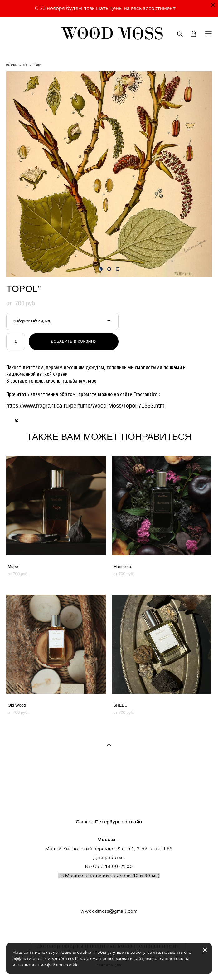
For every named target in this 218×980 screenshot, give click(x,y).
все (25, 65)
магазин (12, 65)
